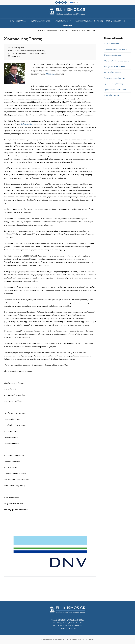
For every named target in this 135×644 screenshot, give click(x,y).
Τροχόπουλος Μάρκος (114, 84)
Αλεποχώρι (50, 74)
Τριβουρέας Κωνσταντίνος (115, 90)
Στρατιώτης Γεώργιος (113, 95)
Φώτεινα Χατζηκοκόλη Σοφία (117, 61)
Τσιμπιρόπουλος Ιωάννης (115, 78)
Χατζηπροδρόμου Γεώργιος (116, 49)
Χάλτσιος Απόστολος (113, 55)
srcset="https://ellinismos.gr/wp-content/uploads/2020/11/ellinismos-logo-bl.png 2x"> (68, 12)
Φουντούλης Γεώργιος (114, 72)
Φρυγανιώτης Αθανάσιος (115, 67)
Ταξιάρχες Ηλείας (28, 124)
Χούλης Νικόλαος (112, 44)
